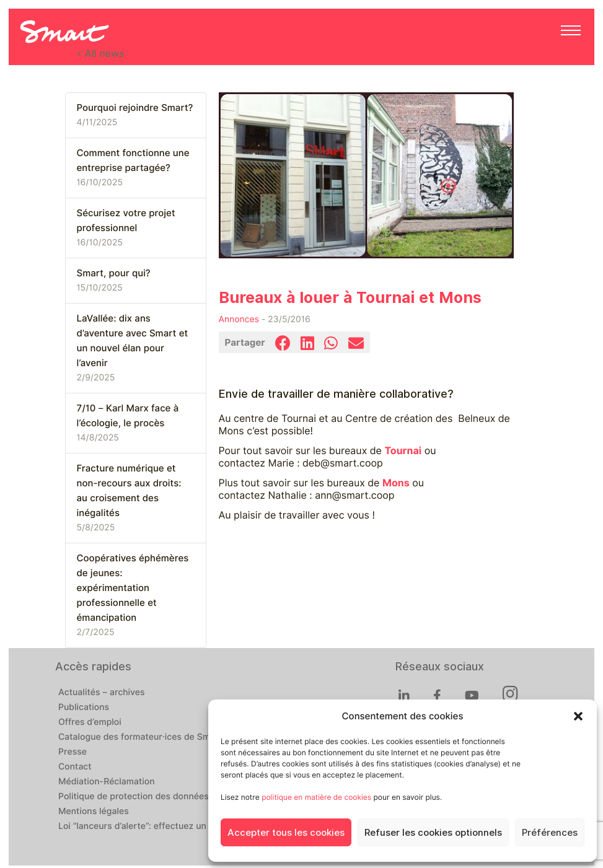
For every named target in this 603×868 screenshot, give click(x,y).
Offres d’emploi (90, 722)
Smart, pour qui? (114, 273)
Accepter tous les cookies (286, 833)
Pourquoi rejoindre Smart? (135, 108)
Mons (396, 483)
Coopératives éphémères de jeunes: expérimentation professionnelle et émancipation (133, 588)
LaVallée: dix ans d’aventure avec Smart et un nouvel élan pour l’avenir (133, 341)
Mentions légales (94, 812)
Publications (84, 708)
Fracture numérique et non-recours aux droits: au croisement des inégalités (129, 491)
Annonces (239, 320)
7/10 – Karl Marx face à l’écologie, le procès (128, 416)
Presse (73, 752)
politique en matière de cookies (316, 797)
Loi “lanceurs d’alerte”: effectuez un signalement (159, 826)
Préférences (550, 833)
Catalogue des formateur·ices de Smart (140, 737)
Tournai (403, 451)
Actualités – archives (102, 693)
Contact (75, 767)
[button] (578, 716)
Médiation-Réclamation (107, 782)
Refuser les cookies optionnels (433, 833)
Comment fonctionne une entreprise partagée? (133, 160)
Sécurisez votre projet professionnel (126, 221)
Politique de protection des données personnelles (161, 797)
